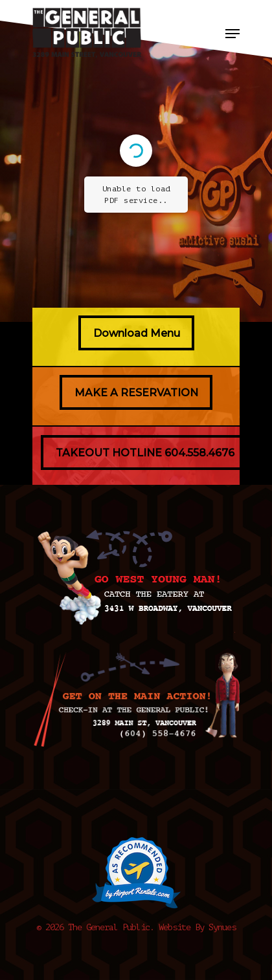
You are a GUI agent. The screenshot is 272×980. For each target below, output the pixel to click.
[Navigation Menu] (232, 34)
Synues (222, 927)
